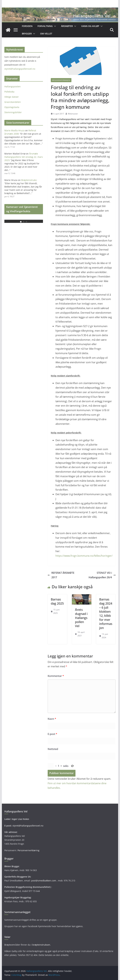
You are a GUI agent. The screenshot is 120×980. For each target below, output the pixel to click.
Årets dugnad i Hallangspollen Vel (81, 618)
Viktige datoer (12, 97)
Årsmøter (67, 26)
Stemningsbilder (13, 112)
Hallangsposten (12, 86)
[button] (54, 26)
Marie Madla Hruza (14, 130)
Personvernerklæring (28, 850)
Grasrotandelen (13, 102)
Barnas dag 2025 (57, 601)
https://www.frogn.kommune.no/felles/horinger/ (84, 556)
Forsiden (27, 26)
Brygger (27, 34)
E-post (52, 734)
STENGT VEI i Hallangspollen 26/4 (102, 575)
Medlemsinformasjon (61, 80)
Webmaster (73, 114)
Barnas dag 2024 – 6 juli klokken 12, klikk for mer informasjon (106, 614)
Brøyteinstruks (29, 180)
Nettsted (53, 749)
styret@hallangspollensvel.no (20, 69)
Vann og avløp (90, 26)
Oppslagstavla (12, 107)
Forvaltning (45, 26)
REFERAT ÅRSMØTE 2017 (61, 575)
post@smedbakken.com (44, 881)
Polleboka (9, 92)
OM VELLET (46, 34)
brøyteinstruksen (41, 945)
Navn (52, 719)
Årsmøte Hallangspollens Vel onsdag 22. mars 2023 (24, 157)
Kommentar (56, 676)
